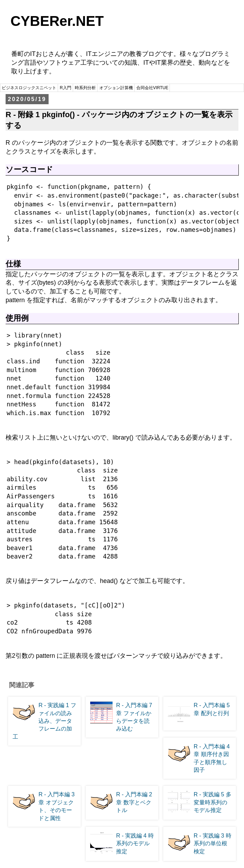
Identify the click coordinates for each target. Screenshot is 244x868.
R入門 (66, 88)
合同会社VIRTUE (152, 88)
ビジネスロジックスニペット (29, 88)
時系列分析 (85, 88)
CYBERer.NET (57, 21)
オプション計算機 (116, 88)
